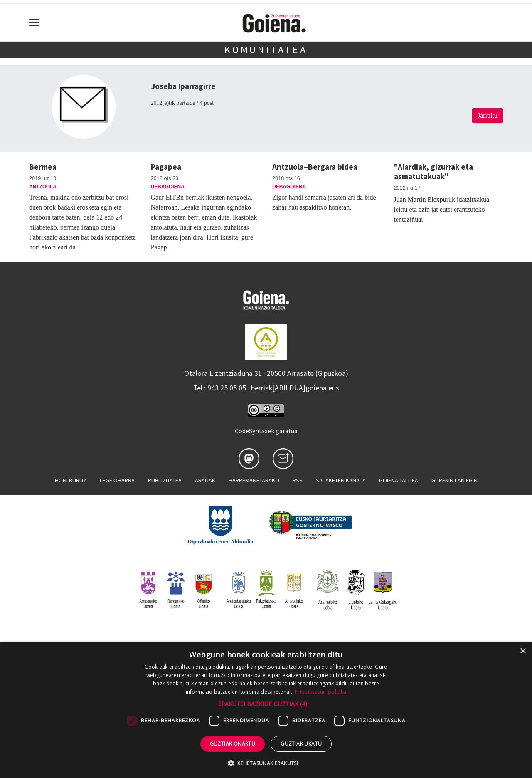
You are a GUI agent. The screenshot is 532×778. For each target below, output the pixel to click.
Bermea (43, 167)
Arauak (205, 480)
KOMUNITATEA (266, 50)
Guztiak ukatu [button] (301, 744)
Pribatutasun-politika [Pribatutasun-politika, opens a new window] (320, 692)
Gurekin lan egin (454, 480)
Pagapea (166, 167)
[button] (266, 704)
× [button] (523, 651)
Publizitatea (165, 480)
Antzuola (43, 187)
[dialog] (266, 710)
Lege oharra (117, 480)
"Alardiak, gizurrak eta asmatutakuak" (433, 172)
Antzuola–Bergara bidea (315, 167)
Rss (298, 480)
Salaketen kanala (341, 480)
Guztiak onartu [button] (233, 744)
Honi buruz (71, 480)
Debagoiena (168, 187)
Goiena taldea (399, 480)
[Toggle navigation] (34, 23)
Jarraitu (488, 115)
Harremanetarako (254, 480)
